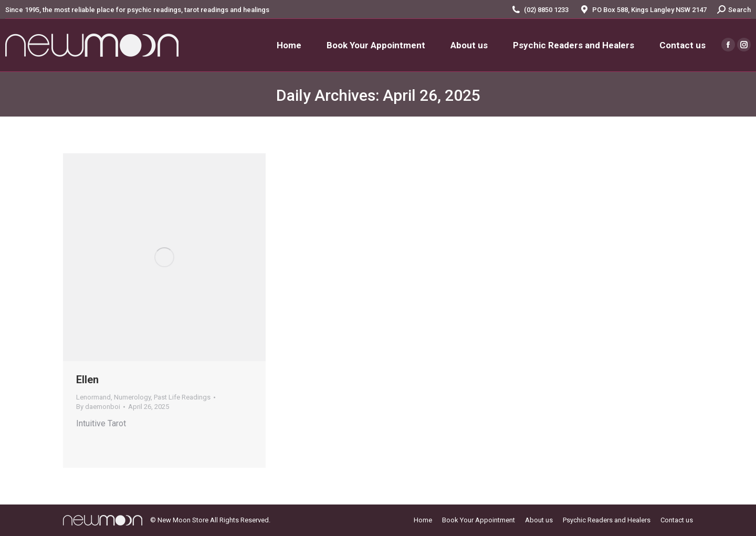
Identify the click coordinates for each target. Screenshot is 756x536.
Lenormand (93, 397)
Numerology (132, 397)
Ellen (87, 380)
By (98, 407)
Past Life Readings (182, 397)
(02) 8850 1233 (546, 10)
